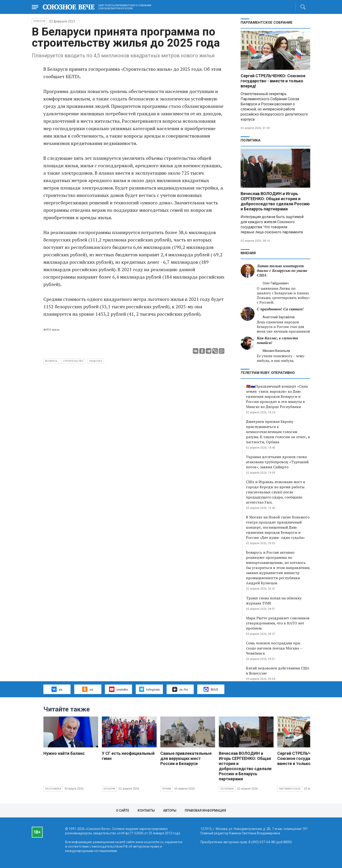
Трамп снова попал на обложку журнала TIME (274, 601)
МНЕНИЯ (248, 253)
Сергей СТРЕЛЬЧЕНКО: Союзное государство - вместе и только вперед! (273, 81)
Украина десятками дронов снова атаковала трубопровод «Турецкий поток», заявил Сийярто (277, 462)
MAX (211, 689)
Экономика (53, 789)
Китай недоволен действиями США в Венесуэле (278, 671)
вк (57, 689)
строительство (73, 361)
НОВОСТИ (39, 21)
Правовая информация (205, 810)
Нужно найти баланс (64, 753)
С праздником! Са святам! (280, 309)
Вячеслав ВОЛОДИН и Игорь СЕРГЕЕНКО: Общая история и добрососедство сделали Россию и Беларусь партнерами (275, 201)
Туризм (166, 789)
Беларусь (51, 361)
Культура (109, 789)
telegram (149, 689)
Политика (251, 140)
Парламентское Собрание (267, 23)
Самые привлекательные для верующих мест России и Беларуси (186, 758)
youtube (118, 689)
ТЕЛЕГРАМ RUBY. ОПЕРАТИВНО (268, 373)
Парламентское (290, 789)
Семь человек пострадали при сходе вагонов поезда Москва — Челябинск (274, 648)
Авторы (170, 810)
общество (96, 361)
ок (88, 689)
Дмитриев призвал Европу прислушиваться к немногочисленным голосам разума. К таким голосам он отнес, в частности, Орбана (278, 432)
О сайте (123, 810)
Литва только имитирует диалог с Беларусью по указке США (282, 271)
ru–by (180, 689)
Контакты (146, 810)
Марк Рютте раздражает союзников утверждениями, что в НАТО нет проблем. (278, 623)
